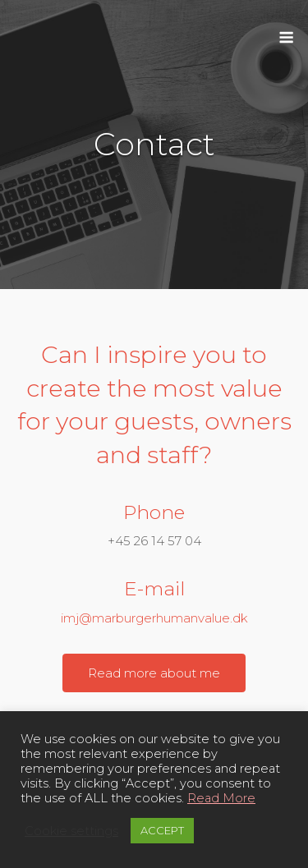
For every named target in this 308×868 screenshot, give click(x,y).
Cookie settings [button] (71, 831)
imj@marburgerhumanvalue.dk (154, 618)
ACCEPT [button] (162, 830)
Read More (221, 798)
